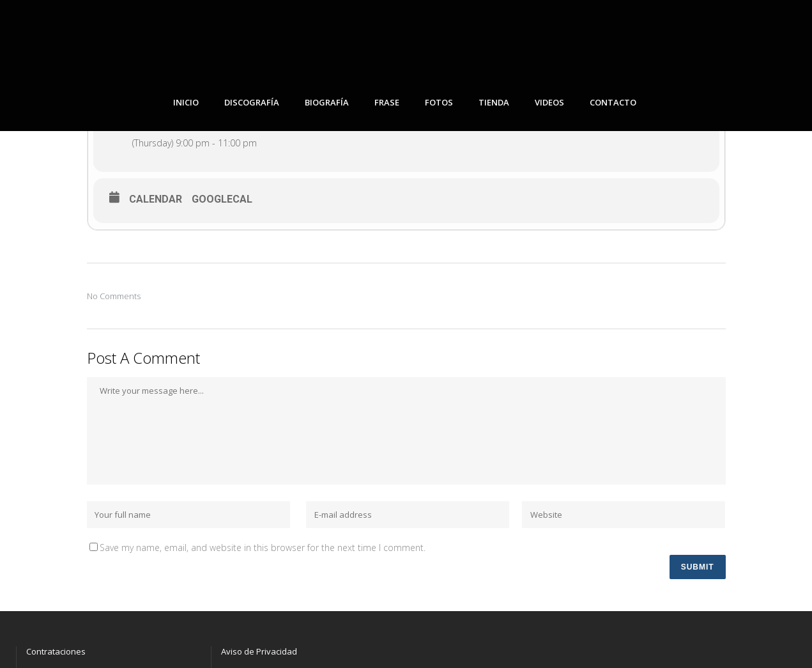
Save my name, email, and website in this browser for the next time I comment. (263, 548)
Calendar (156, 199)
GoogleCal (222, 199)
